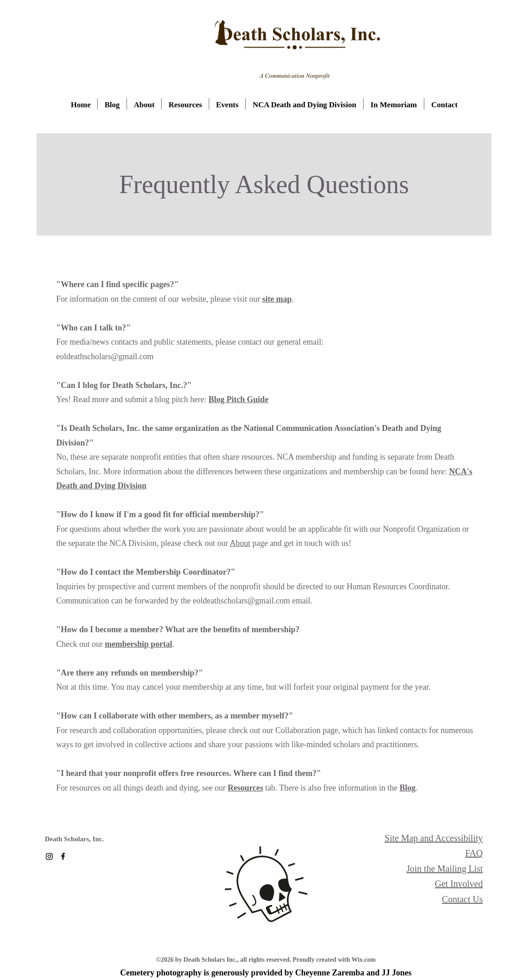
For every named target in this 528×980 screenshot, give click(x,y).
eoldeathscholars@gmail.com (241, 601)
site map (277, 299)
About (240, 543)
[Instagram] (49, 856)
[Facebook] (63, 856)
